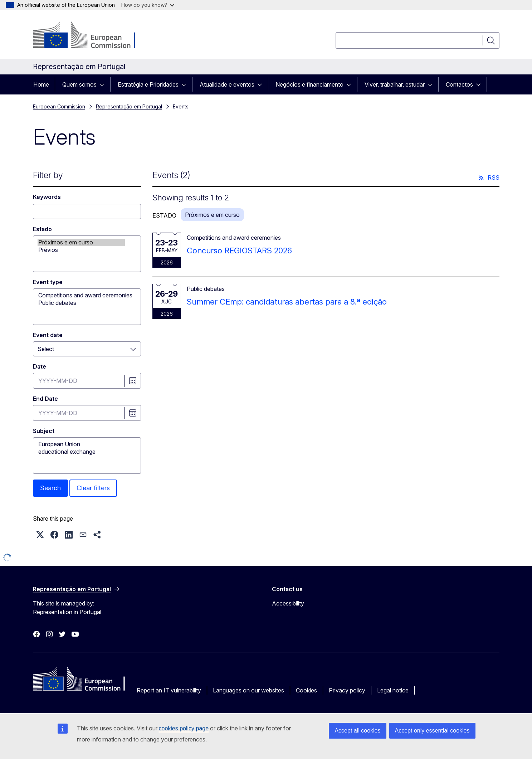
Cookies (306, 690)
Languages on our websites (248, 690)
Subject (44, 431)
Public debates (81, 303)
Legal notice (393, 690)
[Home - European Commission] (91, 36)
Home (41, 84)
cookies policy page (184, 728)
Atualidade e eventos (227, 84)
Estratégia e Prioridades (148, 84)
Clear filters (93, 488)
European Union (81, 444)
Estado (42, 229)
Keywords (47, 197)
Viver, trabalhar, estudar (395, 84)
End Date (45, 399)
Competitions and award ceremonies (81, 295)
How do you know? (148, 5)
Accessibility (288, 603)
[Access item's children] (104, 84)
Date (40, 366)
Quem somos (79, 84)
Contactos (459, 84)
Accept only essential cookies (432, 731)
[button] (40, 535)
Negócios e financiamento (309, 84)
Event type (48, 282)
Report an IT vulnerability (169, 690)
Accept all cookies (357, 731)
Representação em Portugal (129, 106)
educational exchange (81, 452)
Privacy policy (347, 690)
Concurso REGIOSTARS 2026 (239, 250)
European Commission (59, 106)
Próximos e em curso (81, 242)
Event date (48, 335)
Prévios (81, 250)
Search (50, 488)
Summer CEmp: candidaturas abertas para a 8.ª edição (287, 302)
